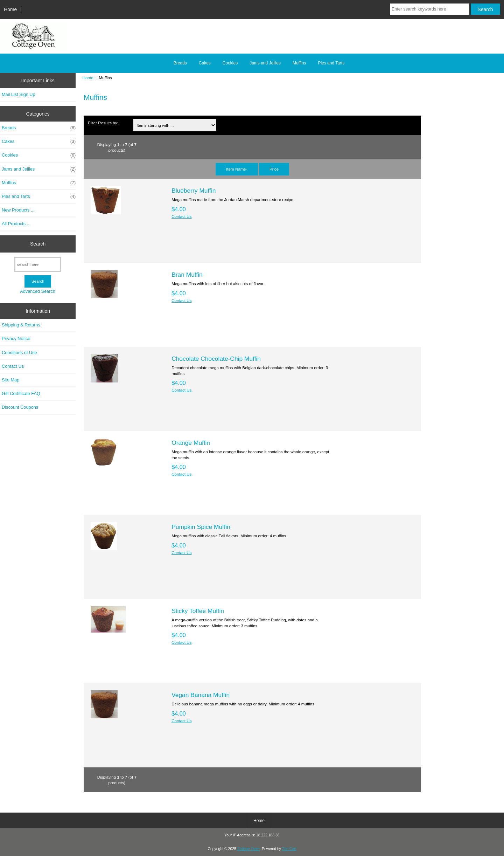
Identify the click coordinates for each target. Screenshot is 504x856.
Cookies (230, 63)
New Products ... (18, 210)
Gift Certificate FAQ (21, 394)
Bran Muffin (187, 275)
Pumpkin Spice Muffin (201, 527)
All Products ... (16, 224)
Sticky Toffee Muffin (198, 611)
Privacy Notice (16, 339)
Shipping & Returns (21, 325)
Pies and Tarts (331, 63)
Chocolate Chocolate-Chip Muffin (216, 359)
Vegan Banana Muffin (201, 695)
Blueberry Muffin (194, 191)
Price (274, 169)
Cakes (205, 63)
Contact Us (13, 366)
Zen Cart (289, 849)
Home (10, 9)
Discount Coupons (20, 407)
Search (38, 244)
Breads (180, 63)
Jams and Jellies (265, 63)
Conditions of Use (19, 353)
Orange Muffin (191, 443)
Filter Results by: (103, 123)
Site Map (10, 380)
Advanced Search (38, 291)
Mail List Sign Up (19, 94)
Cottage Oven (248, 849)
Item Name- (237, 169)
